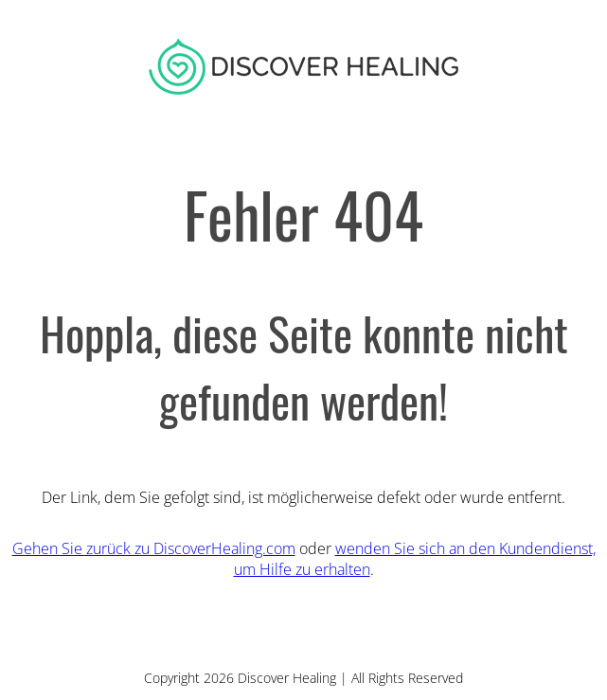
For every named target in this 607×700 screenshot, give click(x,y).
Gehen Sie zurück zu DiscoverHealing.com (154, 548)
